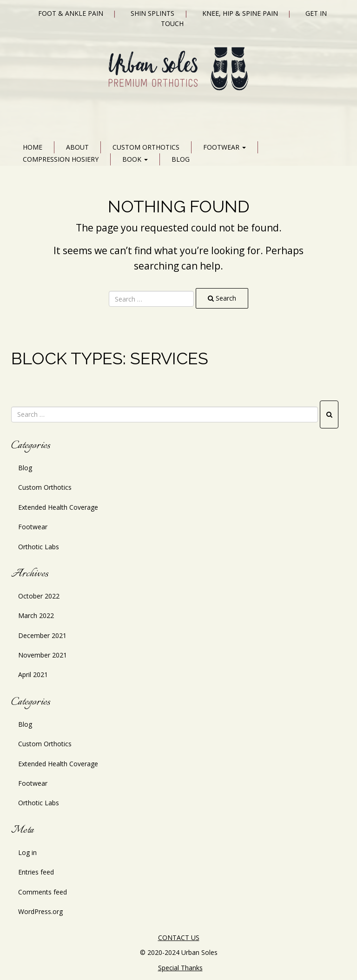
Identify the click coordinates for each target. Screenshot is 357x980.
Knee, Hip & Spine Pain (240, 13)
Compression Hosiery (61, 159)
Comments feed (43, 892)
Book (135, 159)
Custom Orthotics (146, 147)
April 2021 (33, 674)
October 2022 (39, 596)
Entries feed (36, 872)
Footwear (225, 147)
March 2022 (36, 615)
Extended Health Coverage (58, 507)
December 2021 (42, 635)
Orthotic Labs (39, 547)
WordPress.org (40, 911)
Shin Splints (152, 13)
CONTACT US (179, 937)
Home (33, 147)
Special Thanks (180, 968)
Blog (181, 159)
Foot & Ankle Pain (71, 13)
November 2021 (43, 655)
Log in (27, 852)
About (77, 147)
